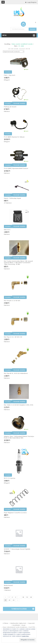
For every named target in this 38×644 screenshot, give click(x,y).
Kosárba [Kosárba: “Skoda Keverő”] (8, 582)
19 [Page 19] (27, 597)
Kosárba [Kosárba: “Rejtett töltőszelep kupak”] (8, 195)
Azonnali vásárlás (19, 103)
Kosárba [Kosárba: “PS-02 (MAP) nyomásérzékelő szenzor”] (8, 165)
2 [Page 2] (12, 597)
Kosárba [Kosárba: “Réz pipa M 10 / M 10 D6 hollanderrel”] (8, 370)
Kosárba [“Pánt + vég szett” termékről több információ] (8, 72)
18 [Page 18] (23, 597)
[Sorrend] (14, 52)
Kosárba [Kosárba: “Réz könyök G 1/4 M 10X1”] (8, 297)
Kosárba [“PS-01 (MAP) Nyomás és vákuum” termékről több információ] (8, 134)
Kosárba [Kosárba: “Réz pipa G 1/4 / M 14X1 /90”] (8, 334)
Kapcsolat (32, 623)
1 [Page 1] (9, 597)
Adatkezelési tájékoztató (18, 623)
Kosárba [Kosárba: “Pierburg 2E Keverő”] (8, 104)
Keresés (33, 29)
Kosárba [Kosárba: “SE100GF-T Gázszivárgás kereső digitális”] (8, 546)
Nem (16, 46)
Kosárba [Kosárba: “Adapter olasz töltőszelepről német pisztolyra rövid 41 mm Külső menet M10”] (8, 433)
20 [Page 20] (31, 597)
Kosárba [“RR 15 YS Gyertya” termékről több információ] (8, 475)
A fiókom (6, 623)
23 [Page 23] (14, 600)
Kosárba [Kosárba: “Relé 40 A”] (8, 226)
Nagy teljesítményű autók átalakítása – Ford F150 (19, 627)
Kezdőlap (7, 44)
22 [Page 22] (9, 600)
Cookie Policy (25, 636)
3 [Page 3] (16, 597)
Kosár (24, 625)
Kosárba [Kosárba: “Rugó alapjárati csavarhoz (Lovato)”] (8, 509)
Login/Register (31, 2)
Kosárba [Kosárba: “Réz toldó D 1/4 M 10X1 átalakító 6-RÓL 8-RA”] (8, 402)
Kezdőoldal (16, 625)
